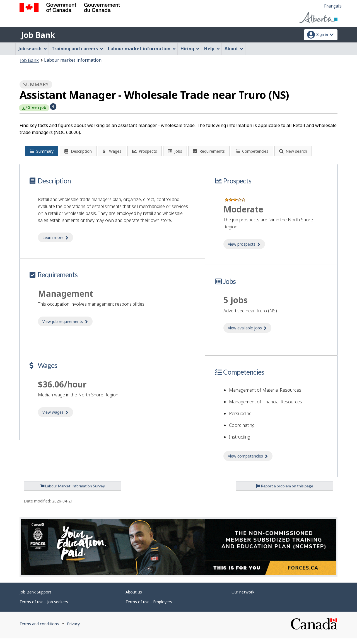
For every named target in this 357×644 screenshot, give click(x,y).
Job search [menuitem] (33, 49)
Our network (243, 598)
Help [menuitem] (212, 49)
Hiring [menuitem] (190, 49)
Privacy (73, 630)
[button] (53, 106)
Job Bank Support (35, 598)
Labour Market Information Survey (73, 491)
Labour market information (73, 60)
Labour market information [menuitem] (142, 49)
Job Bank (38, 35)
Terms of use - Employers (149, 608)
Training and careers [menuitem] (77, 49)
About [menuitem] (234, 49)
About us (134, 598)
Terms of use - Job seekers (44, 608)
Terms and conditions (39, 630)
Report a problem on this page (285, 491)
